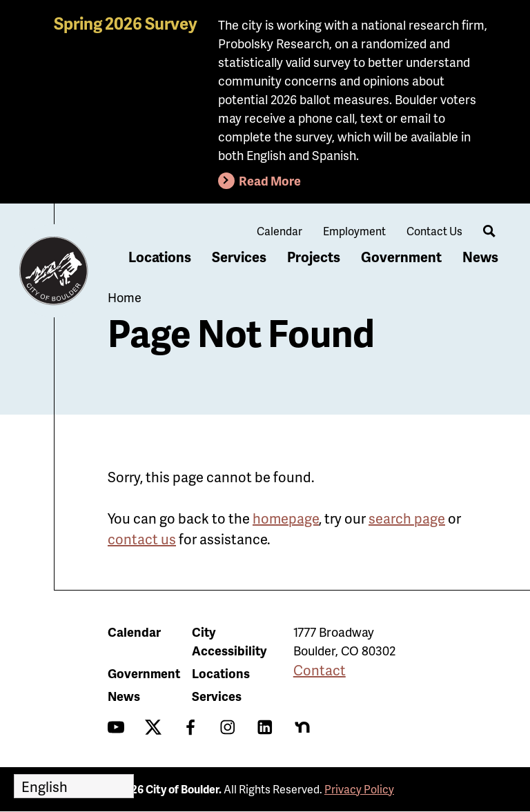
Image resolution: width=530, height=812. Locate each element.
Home (125, 297)
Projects (314, 257)
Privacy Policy (359, 789)
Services (239, 257)
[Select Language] (74, 786)
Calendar (279, 231)
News (480, 257)
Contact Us (434, 231)
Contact (320, 670)
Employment (354, 231)
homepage (286, 518)
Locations (160, 257)
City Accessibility (229, 641)
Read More (270, 180)
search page (407, 518)
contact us (142, 539)
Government (401, 257)
